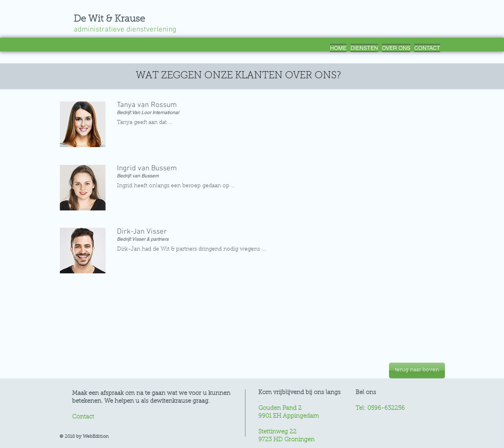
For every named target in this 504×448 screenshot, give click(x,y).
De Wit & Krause (109, 19)
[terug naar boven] (417, 371)
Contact (83, 417)
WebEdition (96, 437)
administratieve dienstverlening (129, 30)
